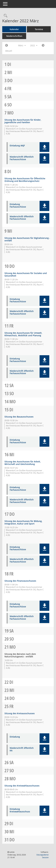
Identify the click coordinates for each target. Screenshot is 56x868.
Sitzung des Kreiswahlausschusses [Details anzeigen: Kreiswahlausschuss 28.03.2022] (22, 786)
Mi (10, 72)
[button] (44, 147)
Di (9, 64)
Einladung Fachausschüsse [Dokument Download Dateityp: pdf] (18, 206)
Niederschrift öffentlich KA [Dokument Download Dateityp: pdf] (22, 749)
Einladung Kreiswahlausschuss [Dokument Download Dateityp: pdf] (20, 810)
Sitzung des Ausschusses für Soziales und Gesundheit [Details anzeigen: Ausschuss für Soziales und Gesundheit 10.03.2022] (26, 274)
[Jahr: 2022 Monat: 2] (6, 45)
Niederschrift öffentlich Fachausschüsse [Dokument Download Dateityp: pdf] (22, 158)
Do (10, 80)
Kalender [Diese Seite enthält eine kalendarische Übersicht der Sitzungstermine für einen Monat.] (14, 29)
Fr (9, 89)
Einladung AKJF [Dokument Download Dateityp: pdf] (17, 146)
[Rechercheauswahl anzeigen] (5, 16)
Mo (10, 113)
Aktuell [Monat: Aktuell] (9, 51)
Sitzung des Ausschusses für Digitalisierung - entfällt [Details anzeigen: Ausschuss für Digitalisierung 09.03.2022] (27, 239)
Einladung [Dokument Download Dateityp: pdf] (15, 737)
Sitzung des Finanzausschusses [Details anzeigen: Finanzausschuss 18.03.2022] (20, 581)
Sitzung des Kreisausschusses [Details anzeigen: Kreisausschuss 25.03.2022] (20, 713)
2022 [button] (34, 45)
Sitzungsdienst (42, 856)
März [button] (22, 45)
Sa (9, 97)
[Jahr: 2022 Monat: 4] (43, 45)
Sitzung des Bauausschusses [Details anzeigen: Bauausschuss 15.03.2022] (19, 417)
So (10, 105)
